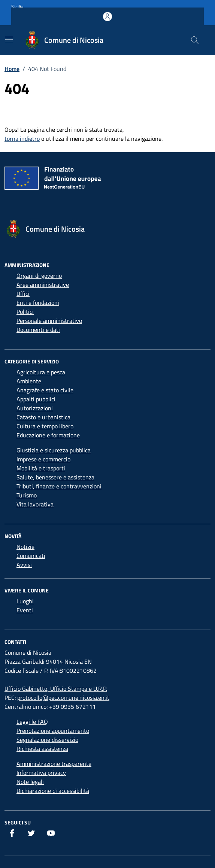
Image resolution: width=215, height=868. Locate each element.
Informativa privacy (41, 773)
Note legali (30, 782)
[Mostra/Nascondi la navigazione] (9, 39)
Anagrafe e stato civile (45, 390)
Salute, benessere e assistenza (55, 477)
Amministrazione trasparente (54, 764)
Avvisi (24, 565)
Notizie (25, 547)
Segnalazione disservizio (47, 740)
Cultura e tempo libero (45, 426)
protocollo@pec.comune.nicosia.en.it (63, 698)
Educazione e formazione (48, 435)
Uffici (23, 294)
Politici (25, 312)
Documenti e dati (38, 330)
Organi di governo (39, 276)
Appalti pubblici (36, 399)
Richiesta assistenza (42, 749)
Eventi (25, 610)
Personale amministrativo (49, 321)
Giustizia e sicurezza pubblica (54, 450)
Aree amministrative (43, 285)
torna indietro (22, 139)
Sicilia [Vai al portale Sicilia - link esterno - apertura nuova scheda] (17, 7)
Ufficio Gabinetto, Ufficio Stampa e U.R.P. (56, 689)
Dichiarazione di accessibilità (53, 791)
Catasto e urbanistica (43, 417)
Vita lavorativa (35, 504)
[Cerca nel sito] (195, 40)
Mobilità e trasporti (41, 468)
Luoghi (25, 601)
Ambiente (29, 381)
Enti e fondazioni (38, 303)
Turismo (27, 495)
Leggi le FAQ (32, 722)
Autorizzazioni (35, 408)
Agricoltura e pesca (41, 372)
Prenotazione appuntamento (53, 731)
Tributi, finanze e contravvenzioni (59, 486)
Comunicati (31, 556)
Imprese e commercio (43, 459)
